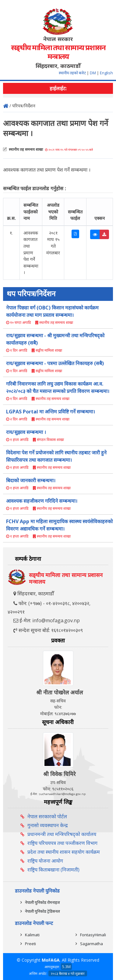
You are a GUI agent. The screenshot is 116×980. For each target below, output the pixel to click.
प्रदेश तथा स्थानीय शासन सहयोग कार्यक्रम (64, 852)
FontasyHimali (93, 935)
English (106, 73)
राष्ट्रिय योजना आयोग (45, 861)
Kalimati (32, 935)
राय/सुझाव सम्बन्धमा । (26, 432)
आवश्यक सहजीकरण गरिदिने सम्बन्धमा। (42, 501)
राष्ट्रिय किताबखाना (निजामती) (53, 870)
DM (93, 73)
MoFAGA (51, 960)
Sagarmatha (91, 944)
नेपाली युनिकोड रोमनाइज (42, 902)
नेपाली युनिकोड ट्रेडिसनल (42, 911)
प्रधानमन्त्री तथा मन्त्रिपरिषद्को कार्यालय (62, 834)
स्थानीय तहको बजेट (73, 73)
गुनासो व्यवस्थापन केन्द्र (48, 825)
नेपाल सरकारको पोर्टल (47, 816)
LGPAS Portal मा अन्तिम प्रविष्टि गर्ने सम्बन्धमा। (51, 412)
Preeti (30, 944)
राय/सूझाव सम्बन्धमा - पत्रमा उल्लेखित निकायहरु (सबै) (55, 363)
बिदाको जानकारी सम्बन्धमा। (31, 480)
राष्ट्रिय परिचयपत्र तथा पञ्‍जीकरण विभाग (62, 843)
